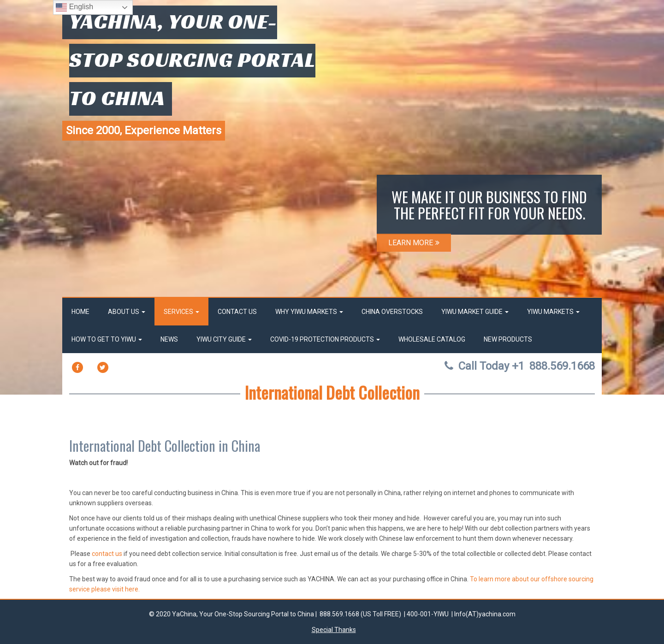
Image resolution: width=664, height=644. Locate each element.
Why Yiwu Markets (309, 312)
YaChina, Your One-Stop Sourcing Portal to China (192, 59)
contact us (107, 554)
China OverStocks (392, 312)
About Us (127, 312)
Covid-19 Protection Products (325, 339)
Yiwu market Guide (475, 312)
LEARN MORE (414, 243)
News (169, 339)
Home (80, 312)
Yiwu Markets (553, 312)
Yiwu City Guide (224, 339)
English (74, 7)
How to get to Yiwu (107, 339)
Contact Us (237, 312)
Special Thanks (334, 630)
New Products (508, 339)
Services (181, 312)
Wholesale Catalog (432, 339)
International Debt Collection (332, 392)
